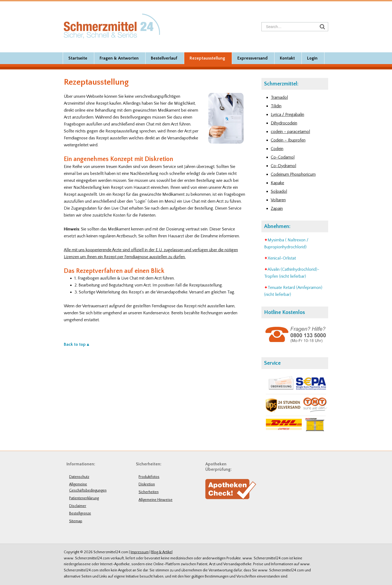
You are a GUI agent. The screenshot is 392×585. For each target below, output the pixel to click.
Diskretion (147, 484)
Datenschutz (79, 477)
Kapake (277, 183)
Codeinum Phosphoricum (293, 174)
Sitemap (76, 521)
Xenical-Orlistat (282, 258)
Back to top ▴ (76, 344)
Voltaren (278, 200)
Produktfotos (149, 477)
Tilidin (276, 106)
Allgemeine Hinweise (156, 500)
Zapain (277, 209)
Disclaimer (78, 506)
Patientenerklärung (84, 498)
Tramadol (279, 97)
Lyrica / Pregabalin (287, 115)
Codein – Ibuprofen (288, 140)
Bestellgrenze (80, 513)
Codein (277, 149)
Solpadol (279, 191)
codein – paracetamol (290, 132)
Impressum (140, 552)
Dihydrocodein (284, 123)
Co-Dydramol (283, 166)
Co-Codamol (283, 157)
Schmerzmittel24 (112, 26)
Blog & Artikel (162, 552)
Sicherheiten (149, 492)
